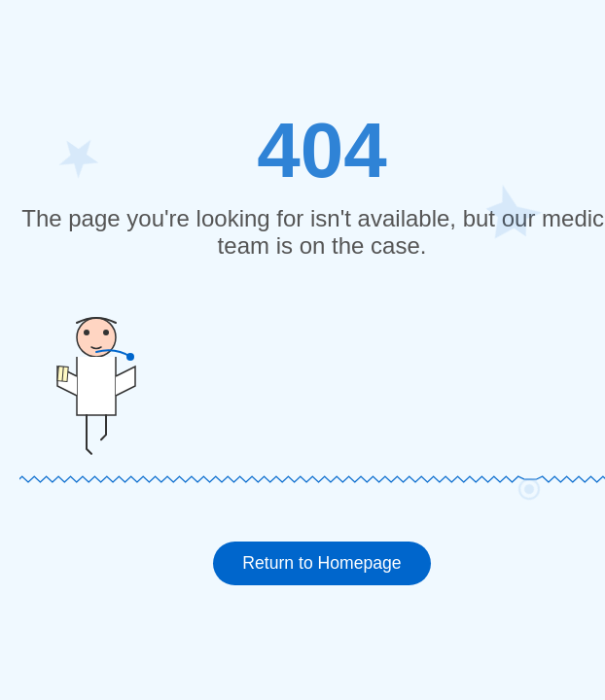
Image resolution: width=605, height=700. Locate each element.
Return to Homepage (321, 563)
